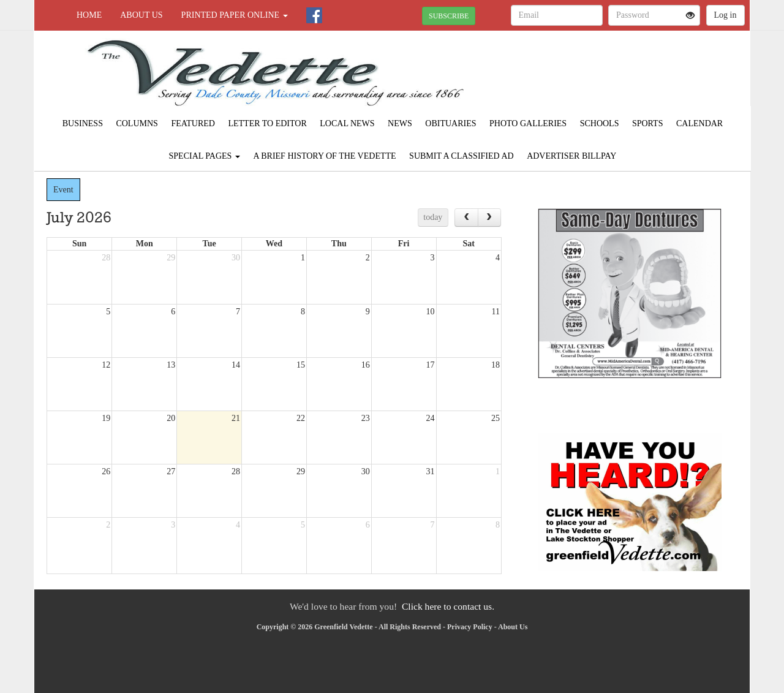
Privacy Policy (470, 627)
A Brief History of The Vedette (324, 156)
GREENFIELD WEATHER (638, 74)
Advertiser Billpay (571, 156)
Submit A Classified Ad (462, 156)
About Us (141, 15)
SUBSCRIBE (449, 16)
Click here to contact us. (448, 606)
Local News (347, 123)
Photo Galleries (528, 123)
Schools (600, 123)
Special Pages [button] (205, 156)
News (400, 123)
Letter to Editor (267, 123)
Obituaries (450, 123)
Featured (193, 123)
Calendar (699, 123)
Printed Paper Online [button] (235, 15)
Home (89, 15)
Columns (137, 123)
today (433, 217)
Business (83, 123)
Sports (648, 123)
